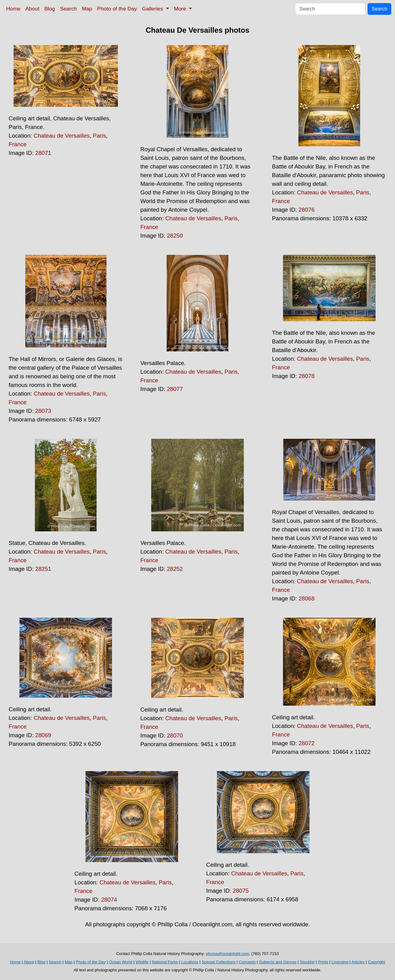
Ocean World (121, 962)
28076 (306, 210)
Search (68, 9)
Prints (323, 962)
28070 (175, 735)
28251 (43, 569)
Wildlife (142, 962)
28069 (43, 735)
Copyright (376, 962)
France (18, 144)
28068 (306, 598)
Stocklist (307, 962)
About (32, 9)
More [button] (181, 9)
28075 (241, 891)
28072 (306, 743)
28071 (43, 153)
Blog (50, 9)
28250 (175, 236)
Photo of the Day (117, 9)
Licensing (340, 962)
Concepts (247, 962)
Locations (190, 962)
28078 (306, 376)
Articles (358, 962)
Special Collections (218, 962)
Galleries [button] (153, 9)
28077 (175, 389)
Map (87, 9)
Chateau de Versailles (62, 136)
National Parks (165, 962)
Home (13, 9)
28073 (43, 411)
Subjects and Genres (278, 962)
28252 (175, 569)
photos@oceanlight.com (227, 954)
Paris (100, 136)
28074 (109, 900)
